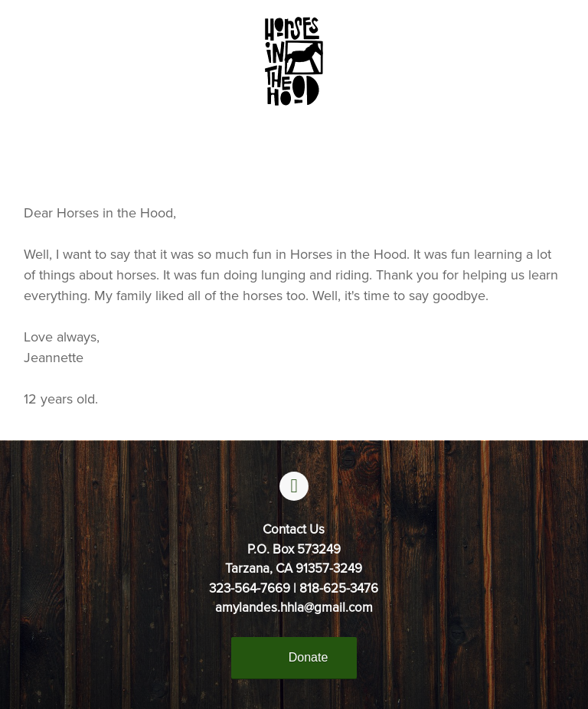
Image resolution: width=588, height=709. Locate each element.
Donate (309, 657)
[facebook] (294, 486)
